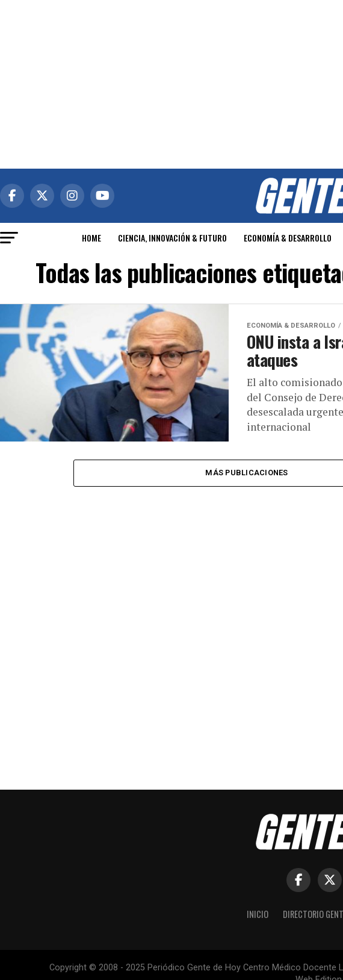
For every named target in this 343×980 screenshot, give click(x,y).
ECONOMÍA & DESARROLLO (288, 238)
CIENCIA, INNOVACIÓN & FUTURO (172, 238)
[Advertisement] (171, 84)
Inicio (258, 914)
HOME (91, 238)
